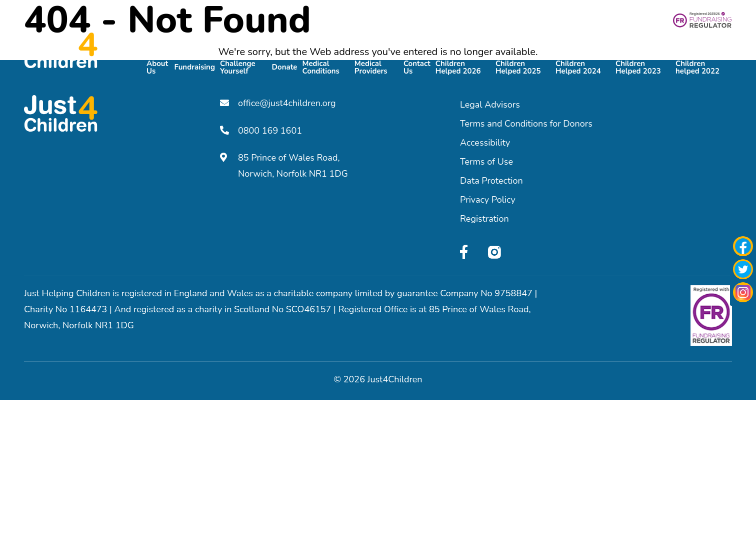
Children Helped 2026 (458, 66)
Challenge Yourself (238, 66)
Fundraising (194, 67)
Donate (285, 67)
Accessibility (485, 143)
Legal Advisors (490, 105)
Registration (484, 219)
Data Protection (491, 181)
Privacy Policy (488, 200)
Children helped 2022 (697, 66)
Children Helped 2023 (638, 66)
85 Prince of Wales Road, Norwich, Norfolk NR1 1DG (284, 165)
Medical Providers (371, 66)
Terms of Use (486, 162)
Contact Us (417, 66)
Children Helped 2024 (578, 66)
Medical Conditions (320, 66)
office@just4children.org (278, 103)
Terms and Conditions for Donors (526, 124)
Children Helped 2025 (518, 66)
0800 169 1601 (261, 130)
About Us (157, 66)
